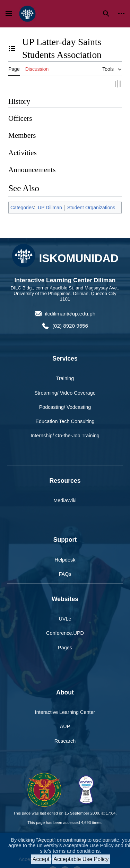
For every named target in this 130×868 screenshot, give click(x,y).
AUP (65, 726)
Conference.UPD (65, 633)
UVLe (65, 619)
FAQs (65, 574)
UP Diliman (50, 207)
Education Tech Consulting (65, 421)
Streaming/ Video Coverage (65, 393)
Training (65, 378)
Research (65, 741)
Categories (22, 207)
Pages (65, 647)
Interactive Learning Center (65, 712)
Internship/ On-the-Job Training (65, 435)
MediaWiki (65, 500)
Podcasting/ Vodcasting (65, 407)
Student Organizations (91, 207)
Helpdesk (65, 559)
